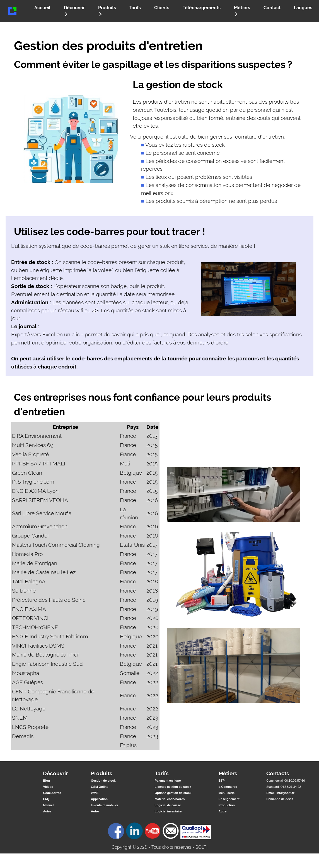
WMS (95, 793)
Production (227, 805)
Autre (47, 811)
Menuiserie (227, 793)
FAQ (46, 799)
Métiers (242, 11)
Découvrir (74, 11)
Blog (46, 781)
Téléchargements (202, 8)
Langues (303, 8)
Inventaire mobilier (105, 805)
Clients (162, 8)
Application (99, 799)
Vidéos (48, 787)
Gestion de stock (103, 781)
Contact (272, 8)
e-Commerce (228, 787)
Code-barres (52, 793)
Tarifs (135, 8)
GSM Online (100, 787)
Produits (107, 11)
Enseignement (229, 799)
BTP (222, 781)
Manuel (48, 805)
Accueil (42, 8)
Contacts (278, 773)
